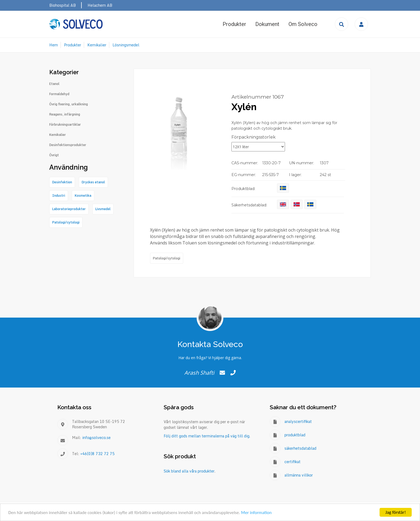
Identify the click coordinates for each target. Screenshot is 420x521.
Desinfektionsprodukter (68, 145)
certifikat (292, 462)
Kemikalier (97, 45)
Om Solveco (303, 24)
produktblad (295, 435)
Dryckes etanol (93, 182)
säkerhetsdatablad (300, 448)
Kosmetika (83, 196)
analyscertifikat (298, 421)
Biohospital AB (63, 5)
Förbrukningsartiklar (65, 125)
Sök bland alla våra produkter (189, 471)
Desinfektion (62, 182)
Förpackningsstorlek (254, 137)
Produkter (234, 24)
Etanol (54, 84)
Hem (54, 45)
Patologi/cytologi (167, 258)
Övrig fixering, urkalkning (69, 104)
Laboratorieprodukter (69, 209)
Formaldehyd (59, 94)
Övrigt (54, 155)
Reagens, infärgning (65, 114)
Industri (59, 196)
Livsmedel (103, 209)
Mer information (256, 513)
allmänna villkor (299, 475)
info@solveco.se (96, 438)
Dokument (267, 24)
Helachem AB (100, 5)
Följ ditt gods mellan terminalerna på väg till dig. (207, 436)
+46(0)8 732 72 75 (97, 454)
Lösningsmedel (126, 45)
